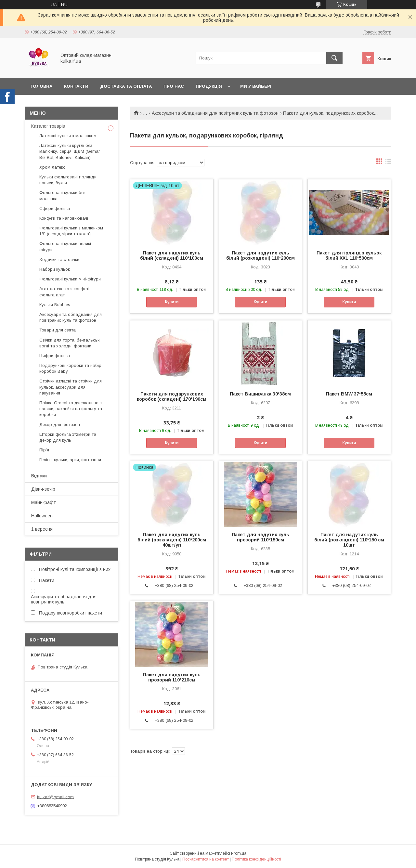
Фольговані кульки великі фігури (65, 246)
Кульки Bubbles (55, 305)
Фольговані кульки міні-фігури (70, 279)
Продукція (209, 86)
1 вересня (42, 529)
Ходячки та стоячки (59, 259)
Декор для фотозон (60, 425)
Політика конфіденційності (256, 859)
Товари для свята (58, 330)
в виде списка (388, 163)
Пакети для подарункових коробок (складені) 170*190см (172, 396)
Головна (41, 86)
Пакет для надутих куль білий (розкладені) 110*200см (260, 255)
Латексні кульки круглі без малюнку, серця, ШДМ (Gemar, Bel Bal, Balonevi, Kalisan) (70, 151)
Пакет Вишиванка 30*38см (260, 394)
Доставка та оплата (126, 86)
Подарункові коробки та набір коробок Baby (70, 368)
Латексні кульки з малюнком (68, 136)
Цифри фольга (55, 356)
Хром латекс (52, 167)
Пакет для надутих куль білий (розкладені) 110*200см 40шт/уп (172, 540)
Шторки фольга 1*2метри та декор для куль (68, 437)
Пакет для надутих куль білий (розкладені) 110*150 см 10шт (349, 540)
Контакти (76, 86)
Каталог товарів (48, 126)
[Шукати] (334, 58)
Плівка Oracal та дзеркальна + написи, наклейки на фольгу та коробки (71, 409)
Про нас (174, 86)
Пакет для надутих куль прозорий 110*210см (172, 677)
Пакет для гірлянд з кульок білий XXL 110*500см (349, 255)
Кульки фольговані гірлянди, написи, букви (68, 180)
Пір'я (44, 450)
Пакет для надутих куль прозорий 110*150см (260, 537)
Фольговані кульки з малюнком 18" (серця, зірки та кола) (71, 231)
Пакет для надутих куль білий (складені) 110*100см (172, 255)
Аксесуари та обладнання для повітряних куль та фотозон (215, 113)
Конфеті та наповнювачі (64, 218)
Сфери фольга (55, 208)
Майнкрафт (44, 502)
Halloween (42, 516)
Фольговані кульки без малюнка (62, 195)
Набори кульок (55, 269)
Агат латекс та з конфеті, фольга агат (65, 292)
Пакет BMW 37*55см (349, 394)
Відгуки (39, 476)
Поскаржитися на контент (206, 859)
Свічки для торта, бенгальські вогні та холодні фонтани (70, 343)
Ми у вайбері (256, 86)
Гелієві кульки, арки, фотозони (70, 460)
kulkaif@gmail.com (55, 797)
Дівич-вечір (43, 489)
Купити (172, 302)
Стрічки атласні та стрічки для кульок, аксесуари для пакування (71, 387)
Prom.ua (239, 853)
